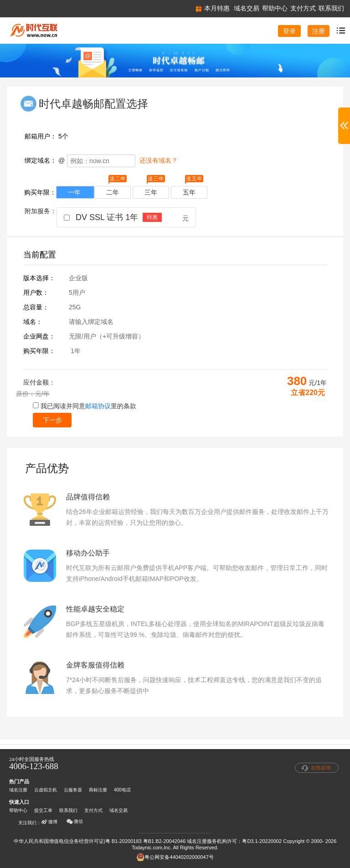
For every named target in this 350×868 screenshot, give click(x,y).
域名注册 (18, 790)
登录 (289, 31)
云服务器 (73, 790)
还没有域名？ (159, 160)
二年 (116, 191)
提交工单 (43, 810)
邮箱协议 (98, 406)
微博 (49, 822)
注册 (319, 31)
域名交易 (118, 810)
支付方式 (93, 810)
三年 (155, 191)
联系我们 (68, 810)
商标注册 (98, 790)
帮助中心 (18, 810)
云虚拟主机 (46, 790)
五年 (193, 191)
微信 (75, 822)
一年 (75, 192)
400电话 (122, 790)
